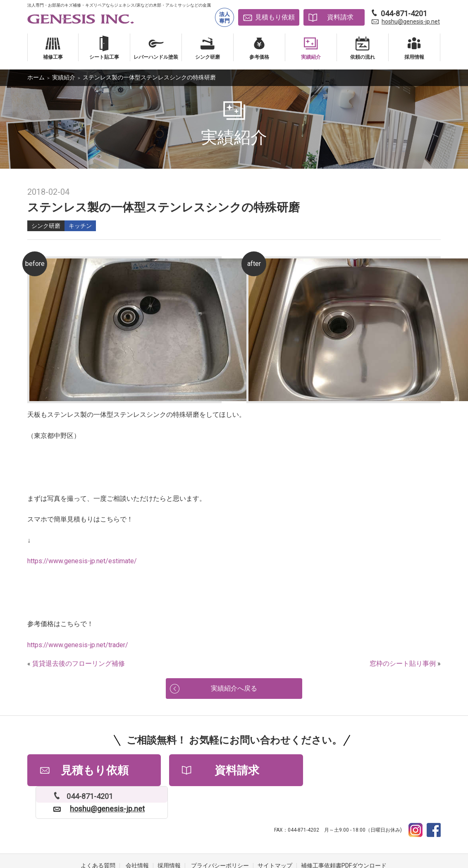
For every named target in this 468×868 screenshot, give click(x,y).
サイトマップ (275, 835)
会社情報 (137, 835)
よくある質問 (98, 835)
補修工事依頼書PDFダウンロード (344, 835)
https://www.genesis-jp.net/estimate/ (82, 561)
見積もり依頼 (275, 17)
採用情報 (169, 835)
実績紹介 (64, 77)
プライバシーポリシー (220, 835)
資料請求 (340, 17)
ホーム (36, 77)
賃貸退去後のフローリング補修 (79, 664)
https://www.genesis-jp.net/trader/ (78, 645)
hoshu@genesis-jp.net (411, 22)
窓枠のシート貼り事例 (403, 664)
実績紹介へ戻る (234, 689)
